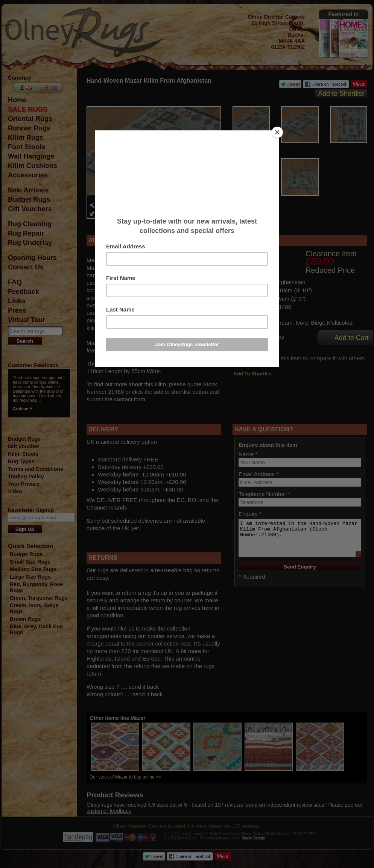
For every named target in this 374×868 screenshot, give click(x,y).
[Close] (277, 132)
